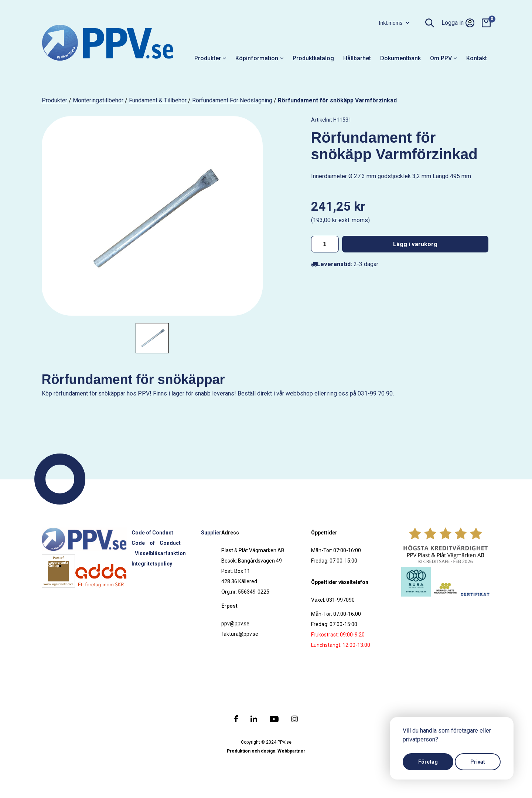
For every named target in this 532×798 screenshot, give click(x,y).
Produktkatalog (313, 58)
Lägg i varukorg (415, 244)
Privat (478, 762)
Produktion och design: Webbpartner (266, 751)
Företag (428, 762)
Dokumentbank (400, 58)
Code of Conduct (152, 533)
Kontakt (477, 58)
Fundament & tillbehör (158, 100)
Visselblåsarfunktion (160, 553)
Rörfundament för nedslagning (232, 100)
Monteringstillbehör (98, 100)
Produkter (210, 58)
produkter (54, 100)
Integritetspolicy (152, 564)
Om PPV (444, 58)
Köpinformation (259, 58)
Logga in (458, 23)
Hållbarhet (357, 58)
